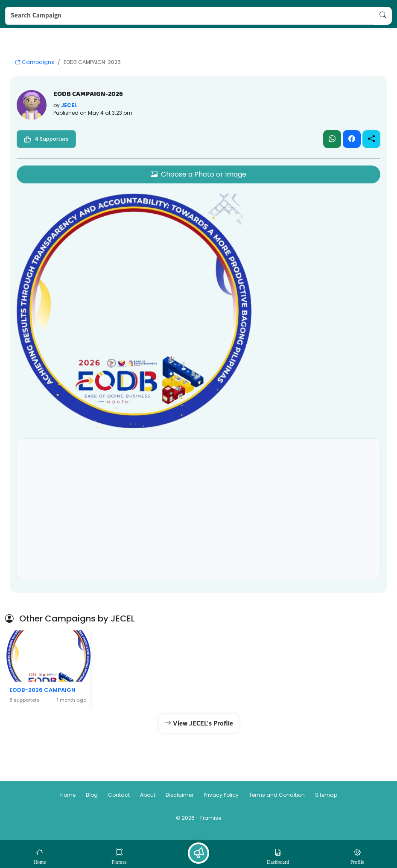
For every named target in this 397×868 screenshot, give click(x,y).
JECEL (69, 105)
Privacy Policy (221, 795)
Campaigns (35, 62)
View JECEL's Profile (199, 724)
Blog (92, 795)
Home (68, 795)
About (148, 795)
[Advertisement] (198, 511)
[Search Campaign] (190, 16)
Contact (119, 795)
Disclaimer (180, 795)
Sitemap (326, 795)
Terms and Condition (277, 795)
